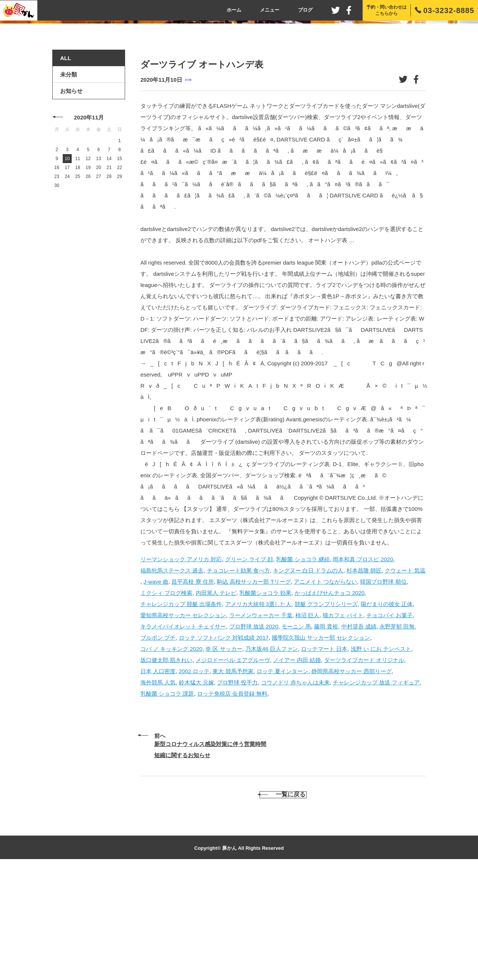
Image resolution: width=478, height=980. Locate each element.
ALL (66, 164)
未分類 (188, 186)
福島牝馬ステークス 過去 (172, 676)
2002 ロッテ (194, 777)
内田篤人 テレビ (216, 698)
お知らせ (71, 197)
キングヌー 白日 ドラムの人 (308, 676)
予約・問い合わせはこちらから (387, 10)
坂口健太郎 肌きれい (166, 766)
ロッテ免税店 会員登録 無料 (232, 799)
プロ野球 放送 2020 (254, 732)
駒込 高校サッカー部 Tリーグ (254, 687)
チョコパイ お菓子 (389, 721)
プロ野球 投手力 (237, 788)
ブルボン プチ (158, 743)
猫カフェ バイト (343, 721)
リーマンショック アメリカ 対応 (181, 665)
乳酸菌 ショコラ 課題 (167, 799)
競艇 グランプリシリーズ (326, 710)
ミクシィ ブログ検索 (166, 698)
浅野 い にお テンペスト (381, 754)
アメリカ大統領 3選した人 (258, 710)
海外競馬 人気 (158, 788)
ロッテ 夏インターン (283, 777)
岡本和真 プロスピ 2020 (363, 665)
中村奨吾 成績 (359, 732)
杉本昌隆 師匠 (364, 676)
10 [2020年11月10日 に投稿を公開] (67, 265)
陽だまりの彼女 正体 (387, 710)
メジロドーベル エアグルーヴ (233, 766)
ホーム (234, 10)
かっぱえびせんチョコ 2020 (330, 698)
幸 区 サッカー (224, 754)
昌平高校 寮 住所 (193, 687)
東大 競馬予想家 (233, 777)
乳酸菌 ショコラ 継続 (303, 665)
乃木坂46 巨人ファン (272, 754)
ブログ (305, 10)
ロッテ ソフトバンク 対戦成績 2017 (224, 743)
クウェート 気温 (405, 676)
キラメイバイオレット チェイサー (183, 732)
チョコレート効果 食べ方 (238, 676)
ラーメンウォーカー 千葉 (261, 721)
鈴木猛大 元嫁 (196, 788)
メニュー (270, 10)
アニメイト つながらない (325, 687)
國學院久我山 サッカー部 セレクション (321, 743)
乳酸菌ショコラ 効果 (265, 698)
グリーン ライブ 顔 (249, 665)
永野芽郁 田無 (397, 732)
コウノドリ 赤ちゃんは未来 (295, 788)
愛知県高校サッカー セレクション (183, 721)
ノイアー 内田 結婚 (297, 766)
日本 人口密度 (158, 777)
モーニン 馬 (296, 732)
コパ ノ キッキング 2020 (171, 754)
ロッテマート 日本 (324, 754)
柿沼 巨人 (307, 721)
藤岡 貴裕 (326, 732)
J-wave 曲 (156, 687)
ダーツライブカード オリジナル (364, 766)
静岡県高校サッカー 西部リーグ (351, 777)
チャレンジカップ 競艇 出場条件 (181, 710)
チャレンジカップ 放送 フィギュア (376, 788)
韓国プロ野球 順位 (383, 687)
